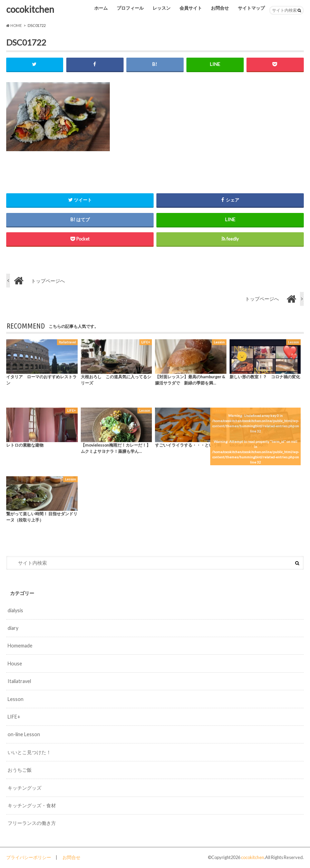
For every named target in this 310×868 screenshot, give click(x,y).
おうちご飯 (20, 770)
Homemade (20, 646)
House (15, 664)
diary (13, 628)
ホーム (101, 8)
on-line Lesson (24, 734)
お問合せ (220, 8)
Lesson (16, 699)
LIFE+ (14, 717)
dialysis (15, 610)
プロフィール (130, 8)
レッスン (162, 8)
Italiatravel (19, 681)
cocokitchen (30, 9)
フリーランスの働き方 (32, 823)
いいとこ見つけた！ (29, 752)
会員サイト (191, 8)
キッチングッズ (25, 788)
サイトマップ (251, 8)
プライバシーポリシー (29, 857)
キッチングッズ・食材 (32, 805)
